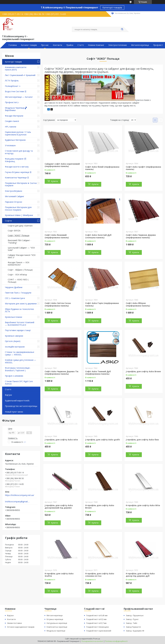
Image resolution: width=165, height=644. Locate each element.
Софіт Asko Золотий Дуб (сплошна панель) (98, 236)
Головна (13, 45)
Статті (81, 45)
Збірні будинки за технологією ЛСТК (19, 310)
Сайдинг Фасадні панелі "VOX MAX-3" (22, 256)
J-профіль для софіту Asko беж (142, 440)
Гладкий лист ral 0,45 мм (97, 615)
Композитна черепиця (57, 627)
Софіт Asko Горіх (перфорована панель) (102, 304)
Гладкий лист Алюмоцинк (98, 627)
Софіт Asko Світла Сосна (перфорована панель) (58, 304)
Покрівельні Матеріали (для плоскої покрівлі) (18, 209)
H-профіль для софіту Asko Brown (100, 507)
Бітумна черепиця (55, 619)
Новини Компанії (96, 45)
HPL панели (11, 127)
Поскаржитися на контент (92, 641)
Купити (54, 181)
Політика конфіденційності (116, 641)
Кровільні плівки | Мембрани (19, 215)
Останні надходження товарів (21, 627)
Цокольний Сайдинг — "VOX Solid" (21, 249)
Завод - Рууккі (132, 619)
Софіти (8, 221)
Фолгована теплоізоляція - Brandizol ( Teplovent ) (18, 369)
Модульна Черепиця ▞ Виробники (16, 109)
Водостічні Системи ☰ (16, 91)
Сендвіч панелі (12, 121)
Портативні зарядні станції (18, 330)
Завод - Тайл (131, 623)
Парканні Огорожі (14, 202)
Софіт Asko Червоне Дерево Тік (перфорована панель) (62, 373)
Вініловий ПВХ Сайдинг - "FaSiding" (19, 242)
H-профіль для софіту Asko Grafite (59, 575)
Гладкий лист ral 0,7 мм (96, 623)
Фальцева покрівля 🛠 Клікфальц (16, 160)
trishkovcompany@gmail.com (17, 502)
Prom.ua (97, 639)
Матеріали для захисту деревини (21, 304)
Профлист (158, 45)
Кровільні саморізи (14, 336)
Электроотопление (118, 45)
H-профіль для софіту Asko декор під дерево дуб (140, 575)
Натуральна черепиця (57, 623)
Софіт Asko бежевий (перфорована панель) (57, 236)
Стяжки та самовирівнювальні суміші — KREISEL (20, 353)
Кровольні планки (14, 317)
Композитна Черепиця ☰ (17, 178)
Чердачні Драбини (14, 287)
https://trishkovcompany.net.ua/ (20, 495)
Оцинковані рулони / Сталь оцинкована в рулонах (18, 133)
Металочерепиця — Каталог (19, 97)
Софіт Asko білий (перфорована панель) (102, 168)
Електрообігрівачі (14, 191)
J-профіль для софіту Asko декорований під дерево (59, 507)
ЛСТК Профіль (12, 81)
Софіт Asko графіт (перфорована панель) (143, 168)
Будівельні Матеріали (15, 140)
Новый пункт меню (14, 412)
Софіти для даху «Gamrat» (20, 226)
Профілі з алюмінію (14, 376)
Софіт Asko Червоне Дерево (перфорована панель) (141, 236)
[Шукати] (122, 29)
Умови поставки (14, 623)
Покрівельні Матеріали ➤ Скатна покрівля (21, 184)
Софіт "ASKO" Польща (19, 235)
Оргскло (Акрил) (13, 341)
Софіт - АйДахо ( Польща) (20, 270)
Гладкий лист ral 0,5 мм (96, 619)
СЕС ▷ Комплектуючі (15, 298)
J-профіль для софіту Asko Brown (143, 371)
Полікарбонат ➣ (13, 86)
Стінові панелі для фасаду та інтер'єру (19, 152)
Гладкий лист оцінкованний (99, 631)
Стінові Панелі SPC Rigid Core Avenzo (19, 383)
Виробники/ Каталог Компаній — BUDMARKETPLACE (20, 324)
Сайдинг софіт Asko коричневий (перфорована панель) (62, 165)
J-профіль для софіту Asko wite (61, 440)
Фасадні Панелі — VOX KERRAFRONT (19, 264)
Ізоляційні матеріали (15, 347)
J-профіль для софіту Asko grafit (103, 440)
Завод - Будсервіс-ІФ (135, 631)
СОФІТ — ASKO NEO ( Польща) (18, 281)
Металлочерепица (140, 45)
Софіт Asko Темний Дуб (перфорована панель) (98, 373)
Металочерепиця (55, 615)
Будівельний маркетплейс (17, 401)
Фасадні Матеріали (14, 116)
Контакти (57, 45)
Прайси (70, 45)
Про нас (45, 45)
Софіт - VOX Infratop (17, 275)
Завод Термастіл (133, 627)
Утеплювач (10, 145)
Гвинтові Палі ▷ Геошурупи (18, 293)
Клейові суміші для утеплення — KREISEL (21, 361)
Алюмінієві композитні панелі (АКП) (16, 69)
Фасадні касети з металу (17, 167)
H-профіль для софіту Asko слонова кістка (100, 575)
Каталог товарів (29, 45)
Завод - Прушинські (135, 615)
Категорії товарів (112, 7)
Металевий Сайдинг (15, 196)
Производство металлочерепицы (21, 406)
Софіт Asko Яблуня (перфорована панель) (138, 304)
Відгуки (8, 395)
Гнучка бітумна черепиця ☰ (18, 172)
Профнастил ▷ (12, 102)
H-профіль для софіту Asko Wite (143, 505)
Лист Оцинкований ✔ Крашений (20, 75)
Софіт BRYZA (14, 231)
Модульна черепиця (56, 631)
